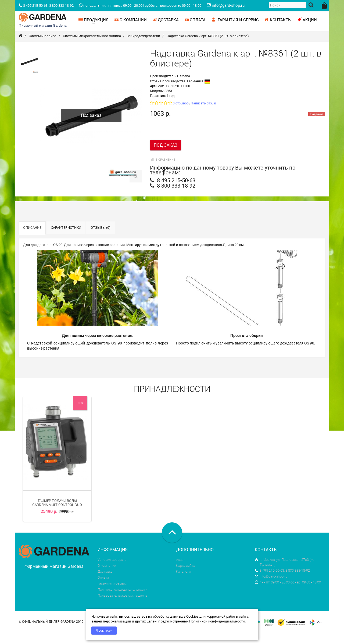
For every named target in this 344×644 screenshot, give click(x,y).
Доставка (105, 583)
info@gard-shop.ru (271, 588)
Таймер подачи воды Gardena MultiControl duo (57, 514)
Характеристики (66, 239)
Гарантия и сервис (112, 595)
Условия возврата (112, 571)
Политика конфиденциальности (122, 601)
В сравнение (163, 171)
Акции (181, 571)
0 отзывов (181, 115)
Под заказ (166, 157)
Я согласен (104, 631)
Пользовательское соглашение (123, 607)
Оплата (103, 589)
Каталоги (183, 583)
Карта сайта (186, 577)
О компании (107, 577)
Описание (32, 239)
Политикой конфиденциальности (217, 621)
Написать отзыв (203, 115)
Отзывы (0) (101, 239)
